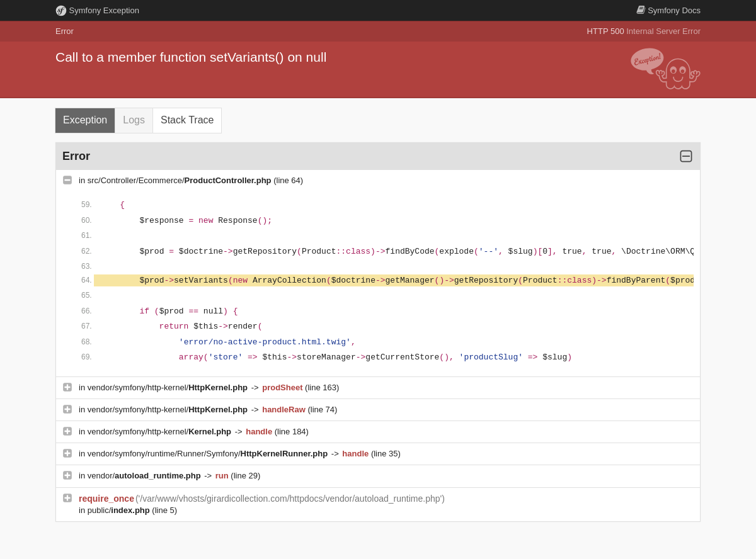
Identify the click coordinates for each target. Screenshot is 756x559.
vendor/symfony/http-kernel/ (169, 387)
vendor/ (146, 476)
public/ (120, 510)
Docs (668, 10)
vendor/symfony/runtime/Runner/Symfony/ (209, 454)
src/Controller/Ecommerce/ (180, 180)
